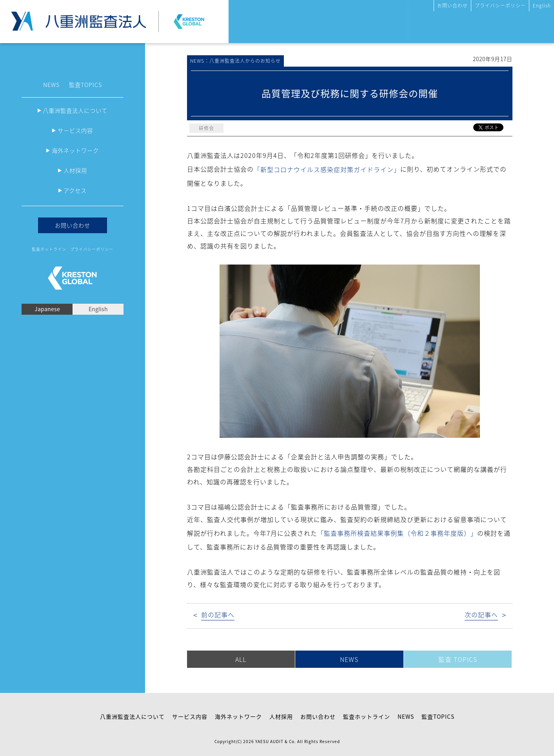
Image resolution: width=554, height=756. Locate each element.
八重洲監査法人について (75, 111)
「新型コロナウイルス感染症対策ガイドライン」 (327, 169)
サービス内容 (75, 131)
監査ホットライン (49, 249)
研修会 (206, 128)
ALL (241, 659)
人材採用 (75, 170)
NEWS (51, 85)
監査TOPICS (85, 85)
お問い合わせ (452, 5)
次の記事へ (481, 615)
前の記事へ (218, 615)
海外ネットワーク (75, 150)
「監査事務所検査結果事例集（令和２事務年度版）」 (397, 533)
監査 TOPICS (458, 659)
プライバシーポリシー (500, 5)
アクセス (75, 190)
